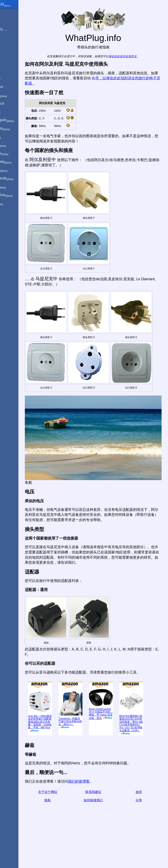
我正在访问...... (14, 29)
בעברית (11, 203)
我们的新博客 (97, 822)
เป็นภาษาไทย (16, 195)
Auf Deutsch (12, 103)
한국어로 (13, 187)
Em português (17, 120)
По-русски (14, 153)
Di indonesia (16, 162)
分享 (142, 841)
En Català (10, 112)
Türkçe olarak (17, 178)
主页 (6, 13)
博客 (6, 44)
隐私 (62, 841)
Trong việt (14, 170)
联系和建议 (102, 833)
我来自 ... (10, 21)
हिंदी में (10, 137)
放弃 (142, 833)
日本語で (13, 145)
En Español (11, 87)
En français (15, 129)
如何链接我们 (102, 841)
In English (10, 78)
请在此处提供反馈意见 (132, 56)
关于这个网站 (62, 833)
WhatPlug (15, 5)
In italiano (14, 95)
